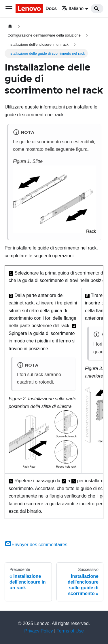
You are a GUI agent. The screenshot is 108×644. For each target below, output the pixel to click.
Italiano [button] (73, 8)
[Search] (97, 9)
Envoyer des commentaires (36, 545)
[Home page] (10, 26)
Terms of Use (70, 631)
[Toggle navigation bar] (9, 9)
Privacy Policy (39, 631)
